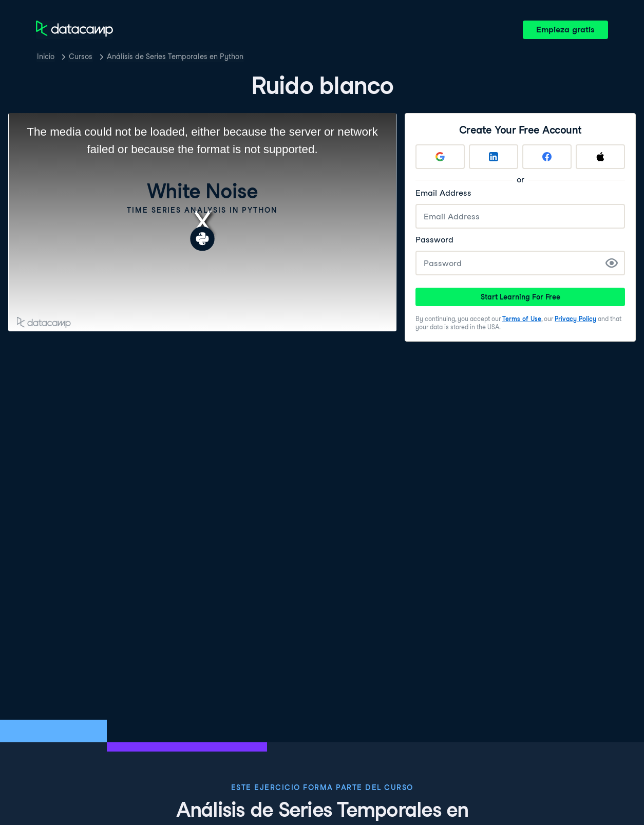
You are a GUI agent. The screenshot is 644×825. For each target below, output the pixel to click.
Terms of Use (522, 319)
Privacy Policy (575, 319)
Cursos (81, 57)
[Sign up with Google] (440, 157)
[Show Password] (612, 263)
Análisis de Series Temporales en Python (175, 57)
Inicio (46, 57)
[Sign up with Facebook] (547, 157)
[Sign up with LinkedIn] (494, 157)
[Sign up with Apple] (600, 157)
